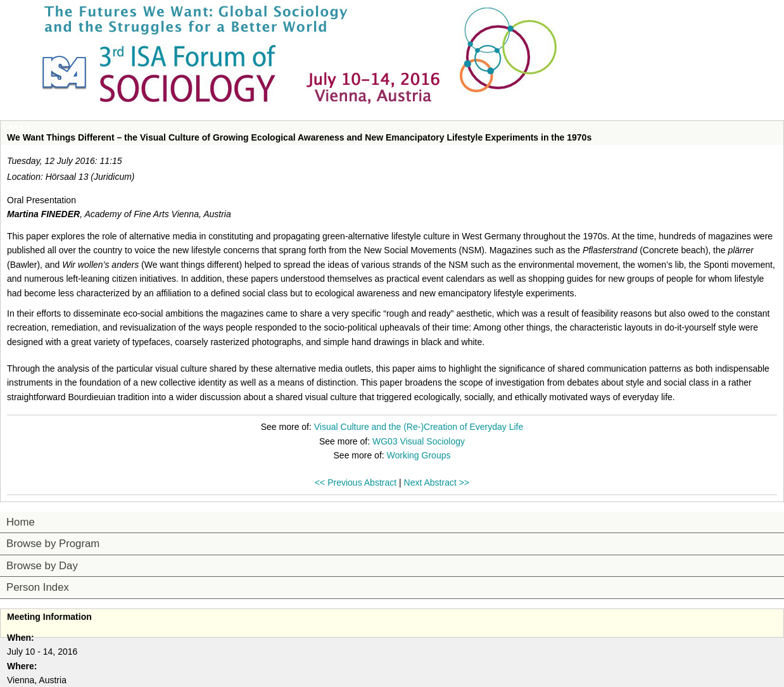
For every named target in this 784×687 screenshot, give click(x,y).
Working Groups (419, 455)
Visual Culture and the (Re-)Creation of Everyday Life (419, 427)
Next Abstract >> (437, 482)
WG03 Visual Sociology (419, 441)
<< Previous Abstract (356, 482)
